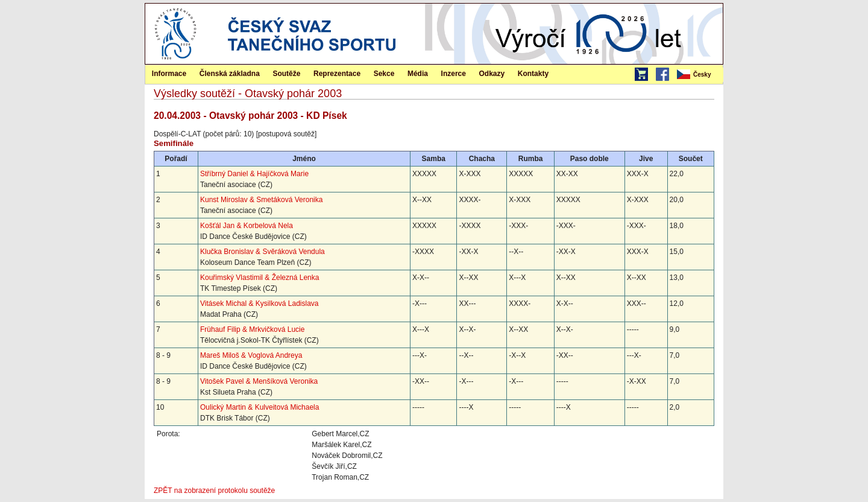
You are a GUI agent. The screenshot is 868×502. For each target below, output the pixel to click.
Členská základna (230, 74)
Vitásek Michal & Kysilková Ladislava (259, 303)
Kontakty (533, 74)
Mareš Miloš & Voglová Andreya (251, 355)
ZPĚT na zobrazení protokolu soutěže (214, 491)
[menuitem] (699, 75)
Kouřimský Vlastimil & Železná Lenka (259, 278)
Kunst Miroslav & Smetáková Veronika (261, 200)
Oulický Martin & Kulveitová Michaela (259, 407)
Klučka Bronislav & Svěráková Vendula (263, 252)
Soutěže (286, 74)
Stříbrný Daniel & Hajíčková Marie (254, 174)
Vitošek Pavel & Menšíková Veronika (259, 381)
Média (418, 74)
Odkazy (492, 74)
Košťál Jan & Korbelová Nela (247, 226)
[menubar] (699, 75)
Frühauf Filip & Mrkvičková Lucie (252, 329)
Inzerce (454, 74)
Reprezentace (337, 74)
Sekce (384, 74)
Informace (169, 74)
